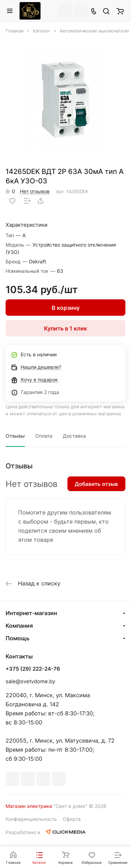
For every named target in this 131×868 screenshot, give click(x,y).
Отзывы (15, 436)
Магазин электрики (29, 806)
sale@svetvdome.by (30, 681)
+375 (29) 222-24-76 (33, 669)
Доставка (74, 436)
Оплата (44, 436)
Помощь (17, 638)
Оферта (72, 819)
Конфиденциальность (31, 819)
